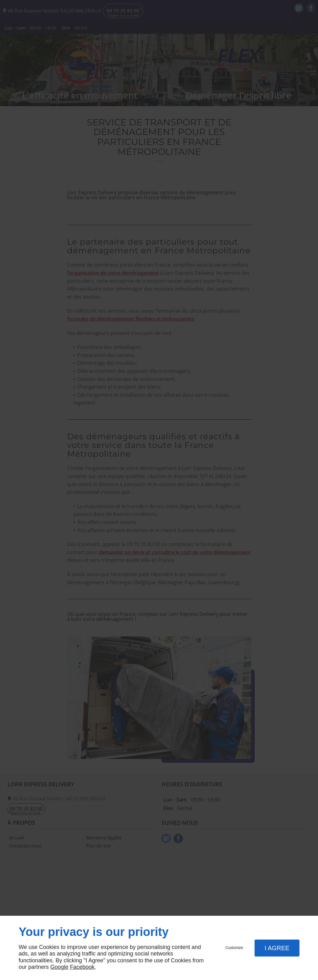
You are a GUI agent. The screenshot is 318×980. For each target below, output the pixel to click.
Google (59, 967)
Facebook (82, 967)
